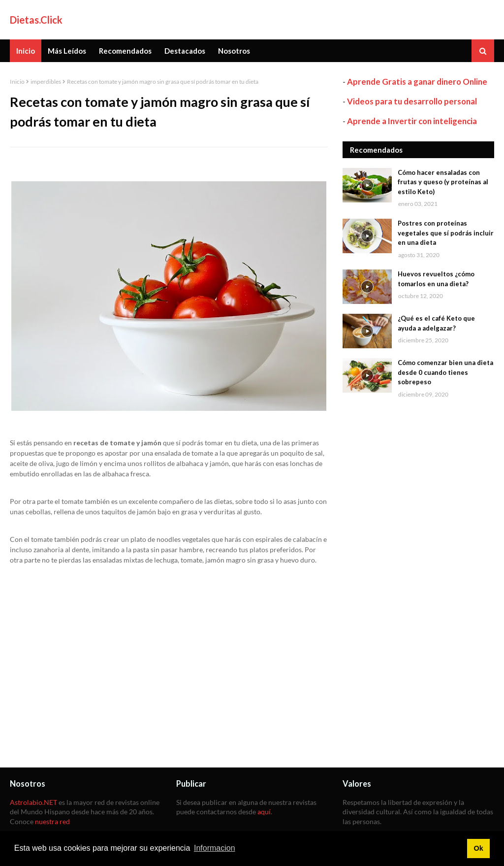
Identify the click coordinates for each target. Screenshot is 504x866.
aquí (264, 812)
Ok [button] (478, 848)
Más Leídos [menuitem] (67, 51)
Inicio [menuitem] (26, 51)
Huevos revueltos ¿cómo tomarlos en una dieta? (436, 279)
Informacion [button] (215, 848)
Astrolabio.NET (33, 802)
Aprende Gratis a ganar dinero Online (417, 82)
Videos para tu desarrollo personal (412, 101)
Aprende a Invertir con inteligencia (412, 121)
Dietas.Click (36, 20)
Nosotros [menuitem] (234, 51)
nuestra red (52, 821)
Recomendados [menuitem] (125, 51)
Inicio (17, 82)
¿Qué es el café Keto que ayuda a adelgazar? (436, 323)
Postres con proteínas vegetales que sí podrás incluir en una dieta (446, 233)
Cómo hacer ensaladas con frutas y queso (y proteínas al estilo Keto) (443, 182)
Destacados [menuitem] (185, 51)
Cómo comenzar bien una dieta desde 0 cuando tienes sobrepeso (445, 372)
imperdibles (46, 82)
